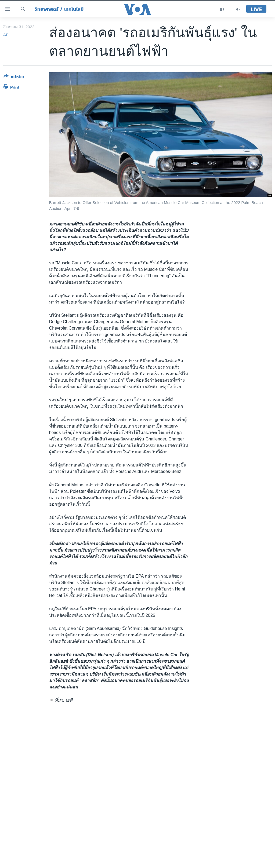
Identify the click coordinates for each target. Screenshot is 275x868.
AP (6, 35)
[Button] (14, 78)
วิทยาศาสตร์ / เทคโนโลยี (59, 9)
